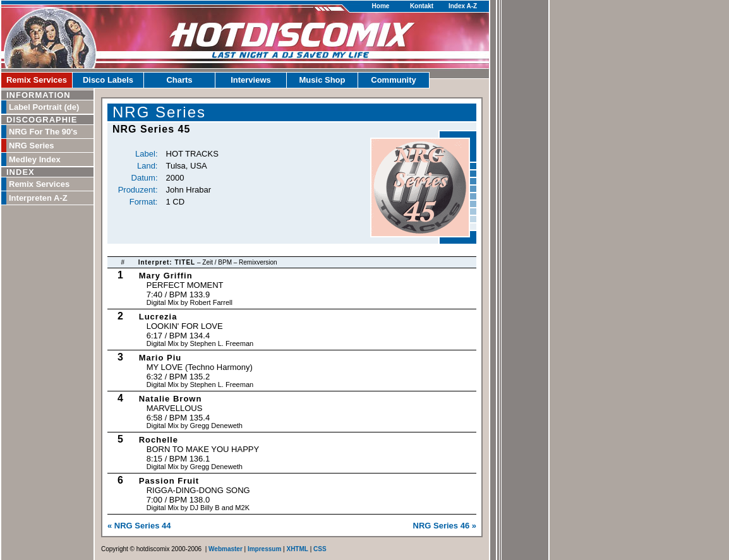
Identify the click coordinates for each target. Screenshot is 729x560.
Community (394, 80)
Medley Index (35, 159)
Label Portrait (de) (44, 107)
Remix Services (37, 80)
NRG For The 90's (43, 132)
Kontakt (422, 6)
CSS (320, 549)
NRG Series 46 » (445, 526)
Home (381, 6)
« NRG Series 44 (139, 526)
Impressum (264, 549)
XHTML (297, 549)
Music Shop (322, 80)
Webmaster (226, 549)
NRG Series (32, 146)
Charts (179, 80)
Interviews (251, 80)
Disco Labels (108, 80)
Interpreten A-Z (38, 198)
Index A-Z (463, 6)
